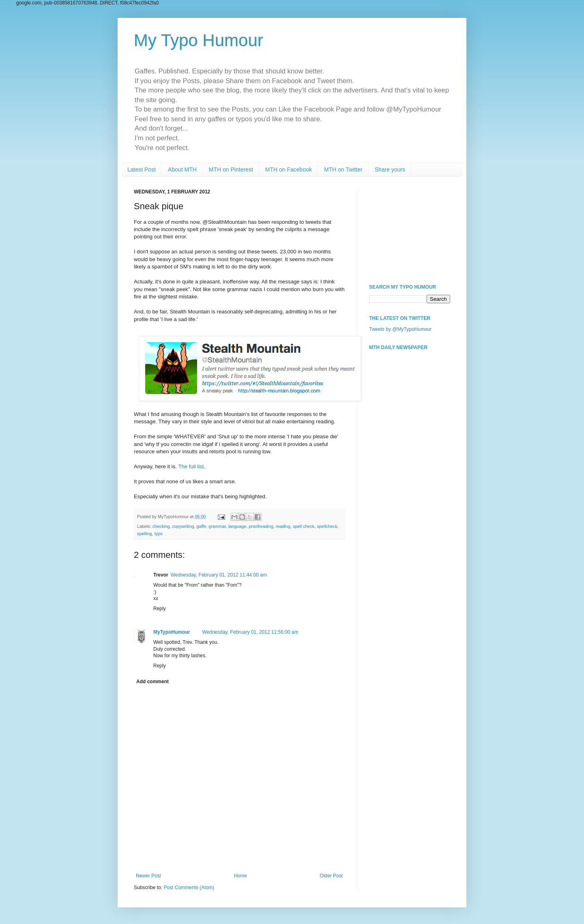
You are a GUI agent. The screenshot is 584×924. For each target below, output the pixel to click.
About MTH (182, 169)
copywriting (183, 526)
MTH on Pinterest (231, 169)
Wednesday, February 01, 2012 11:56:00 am (250, 632)
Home (240, 876)
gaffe (201, 526)
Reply (160, 609)
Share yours (390, 169)
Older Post (331, 876)
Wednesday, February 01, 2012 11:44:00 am (219, 575)
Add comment (152, 682)
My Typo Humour (199, 40)
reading (283, 526)
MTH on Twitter (343, 169)
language (237, 526)
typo (159, 534)
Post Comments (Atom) (189, 888)
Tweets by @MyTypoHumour (400, 329)
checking (161, 526)
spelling (145, 534)
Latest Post (142, 169)
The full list (191, 466)
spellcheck (327, 526)
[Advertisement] (410, 229)
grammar (217, 526)
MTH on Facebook (289, 169)
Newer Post (148, 876)
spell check (304, 526)
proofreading (261, 526)
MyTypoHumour (172, 632)
